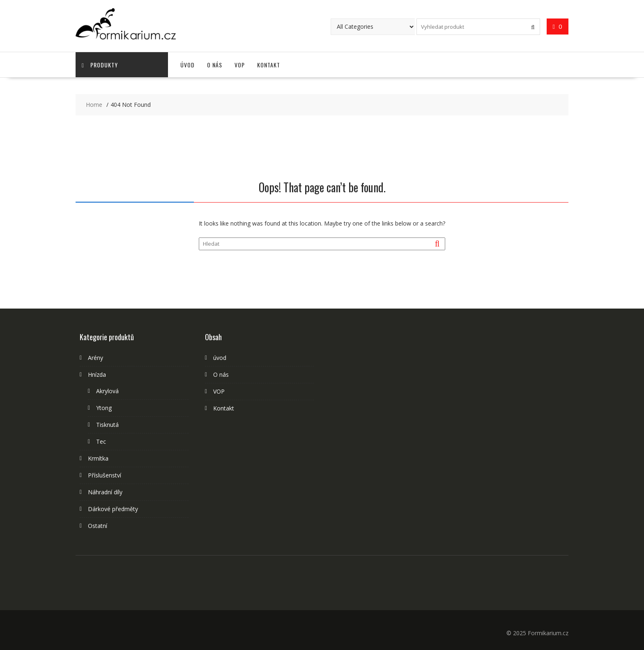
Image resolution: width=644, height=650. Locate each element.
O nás (215, 65)
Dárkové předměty (113, 509)
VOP (240, 65)
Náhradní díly (105, 492)
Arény (95, 358)
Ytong (104, 408)
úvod (187, 65)
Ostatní (98, 526)
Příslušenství (105, 475)
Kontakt (269, 65)
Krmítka (98, 458)
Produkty (100, 65)
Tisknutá (107, 425)
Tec (101, 441)
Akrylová (107, 391)
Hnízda (97, 375)
